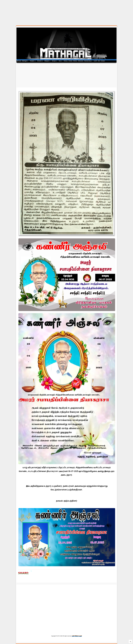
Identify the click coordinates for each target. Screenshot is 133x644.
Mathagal (25, 61)
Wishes (75, 61)
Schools (40, 61)
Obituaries (81, 61)
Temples (33, 61)
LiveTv (95, 61)
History (66, 61)
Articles (70, 61)
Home (19, 61)
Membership (88, 61)
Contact (103, 61)
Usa (60, 61)
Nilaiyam (47, 61)
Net (99, 61)
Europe (55, 61)
